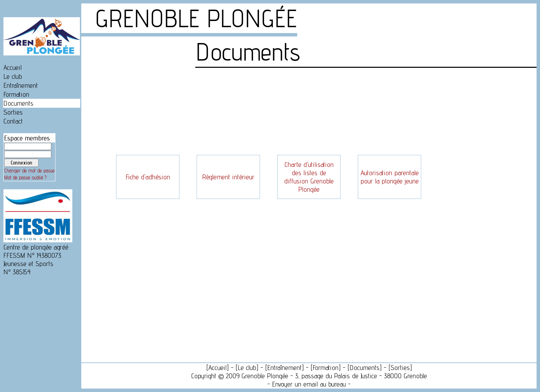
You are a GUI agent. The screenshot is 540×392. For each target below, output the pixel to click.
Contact (13, 121)
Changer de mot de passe (29, 171)
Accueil (13, 67)
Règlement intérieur (228, 177)
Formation (16, 94)
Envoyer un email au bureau (309, 384)
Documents (18, 103)
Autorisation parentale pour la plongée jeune (390, 177)
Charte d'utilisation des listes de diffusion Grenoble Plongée (309, 177)
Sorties (13, 112)
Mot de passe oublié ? (25, 178)
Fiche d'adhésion (148, 177)
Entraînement (21, 85)
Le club (13, 76)
